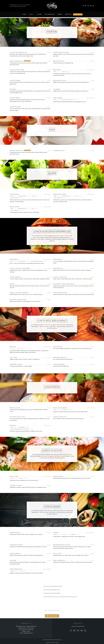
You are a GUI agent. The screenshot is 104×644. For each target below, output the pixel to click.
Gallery (39, 14)
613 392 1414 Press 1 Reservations (18, 7)
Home (24, 14)
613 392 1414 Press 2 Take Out (26, 630)
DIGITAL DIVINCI (55, 643)
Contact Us (68, 14)
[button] (52, 616)
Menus (31, 14)
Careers (60, 14)
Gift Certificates (50, 14)
